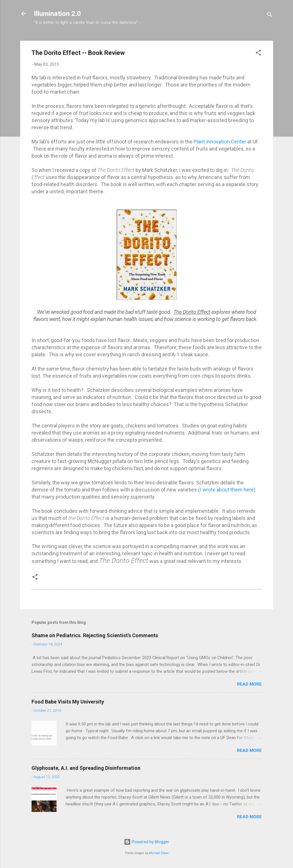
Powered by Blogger (146, 842)
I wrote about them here (227, 490)
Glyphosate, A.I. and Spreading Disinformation (86, 768)
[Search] (270, 16)
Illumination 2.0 (57, 14)
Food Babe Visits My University (68, 702)
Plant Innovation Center (220, 142)
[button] (258, 54)
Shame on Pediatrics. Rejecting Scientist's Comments (95, 635)
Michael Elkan (159, 853)
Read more (249, 684)
